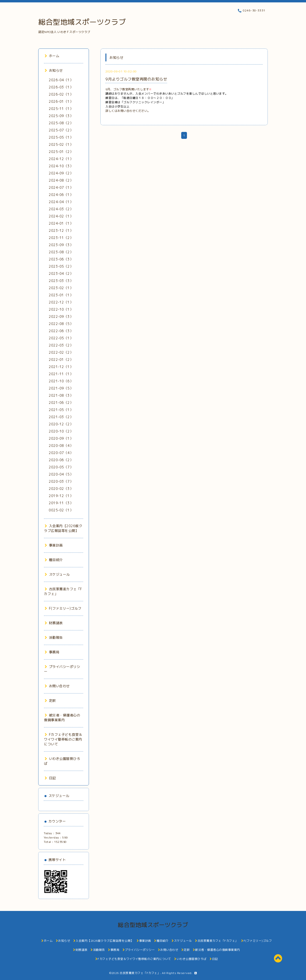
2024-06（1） (61, 195)
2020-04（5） (61, 474)
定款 (50, 701)
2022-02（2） (61, 352)
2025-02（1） (61, 144)
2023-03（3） (61, 281)
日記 (50, 778)
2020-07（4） (61, 453)
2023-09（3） (61, 245)
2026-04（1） (61, 80)
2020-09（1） (61, 438)
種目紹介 (54, 560)
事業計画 (54, 545)
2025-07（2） (61, 130)
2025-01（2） (61, 152)
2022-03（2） (61, 345)
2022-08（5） (61, 324)
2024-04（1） (61, 202)
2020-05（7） (61, 467)
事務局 (52, 652)
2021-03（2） (61, 417)
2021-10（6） (61, 381)
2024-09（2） (61, 173)
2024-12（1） (61, 159)
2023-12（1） (61, 230)
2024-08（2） (61, 180)
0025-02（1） (61, 510)
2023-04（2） (61, 273)
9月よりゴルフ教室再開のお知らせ (136, 79)
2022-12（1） (61, 302)
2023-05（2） (61, 266)
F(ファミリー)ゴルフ (63, 608)
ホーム (52, 56)
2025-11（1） (61, 109)
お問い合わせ (57, 686)
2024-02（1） (61, 216)
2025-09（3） (61, 116)
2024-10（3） (61, 166)
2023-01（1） (61, 295)
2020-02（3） (61, 489)
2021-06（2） (61, 403)
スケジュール (57, 574)
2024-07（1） (61, 187)
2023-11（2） (61, 238)
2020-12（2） (61, 424)
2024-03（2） (61, 209)
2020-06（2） (61, 460)
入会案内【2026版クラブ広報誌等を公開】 (63, 528)
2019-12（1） (61, 496)
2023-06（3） (61, 259)
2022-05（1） (61, 338)
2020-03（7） (61, 481)
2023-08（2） (61, 252)
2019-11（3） (61, 503)
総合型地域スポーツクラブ (82, 22)
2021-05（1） (61, 410)
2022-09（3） (61, 317)
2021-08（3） (61, 395)
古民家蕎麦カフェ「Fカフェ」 (140, 973)
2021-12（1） (61, 367)
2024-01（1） (61, 223)
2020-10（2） (61, 431)
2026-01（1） (61, 101)
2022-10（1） (61, 309)
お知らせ (54, 70)
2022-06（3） (61, 331)
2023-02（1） (61, 288)
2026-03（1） (61, 87)
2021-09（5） (61, 388)
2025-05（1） (61, 137)
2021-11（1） (61, 374)
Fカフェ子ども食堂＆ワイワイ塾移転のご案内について (63, 739)
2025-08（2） (61, 123)
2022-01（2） (61, 360)
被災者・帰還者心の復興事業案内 (62, 717)
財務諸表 (54, 623)
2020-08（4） (61, 446)
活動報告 (54, 637)
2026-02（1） (61, 94)
